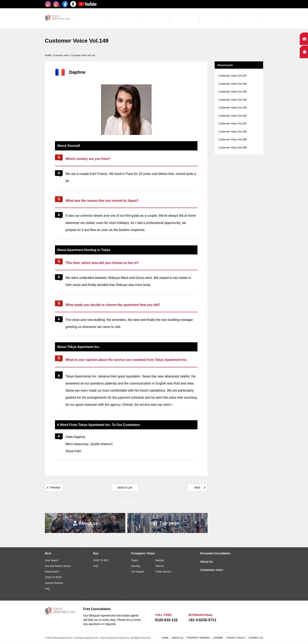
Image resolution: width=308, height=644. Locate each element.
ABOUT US (178, 638)
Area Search (52, 560)
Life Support (138, 572)
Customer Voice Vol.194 (233, 100)
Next (198, 487)
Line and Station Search (58, 566)
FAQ (47, 589)
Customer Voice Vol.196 (233, 84)
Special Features (54, 583)
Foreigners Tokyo (143, 553)
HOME (165, 638)
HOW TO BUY (101, 560)
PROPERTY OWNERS (198, 638)
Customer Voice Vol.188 (233, 148)
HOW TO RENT (53, 577)
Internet (160, 566)
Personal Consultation (215, 553)
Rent (48, 553)
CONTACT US (256, 638)
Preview (55, 487)
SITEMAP (218, 638)
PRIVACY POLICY (236, 638)
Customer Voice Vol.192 (233, 116)
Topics (135, 560)
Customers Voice (212, 570)
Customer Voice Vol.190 (233, 132)
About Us (207, 562)
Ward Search (52, 572)
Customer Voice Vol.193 (233, 108)
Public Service (163, 572)
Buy (96, 553)
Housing (136, 566)
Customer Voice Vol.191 (233, 123)
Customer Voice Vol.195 (233, 92)
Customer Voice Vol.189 (233, 139)
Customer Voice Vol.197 (233, 76)
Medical (160, 560)
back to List (125, 487)
